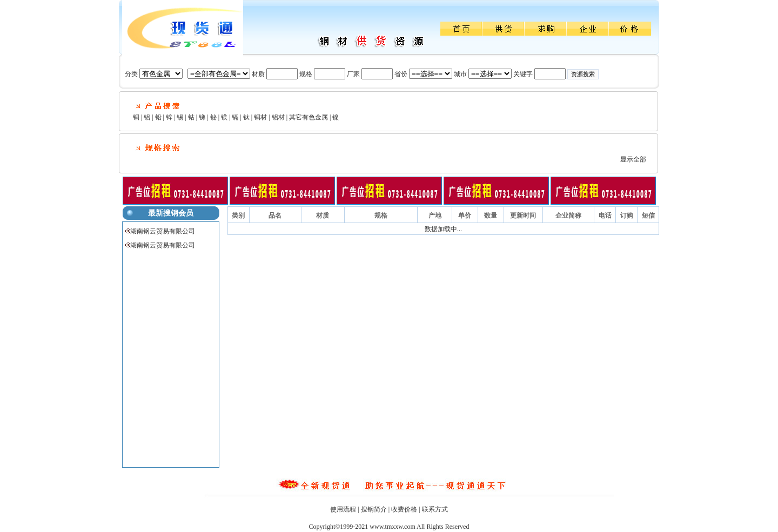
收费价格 (404, 509)
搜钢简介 (374, 509)
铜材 (260, 117)
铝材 (278, 117)
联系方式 (435, 509)
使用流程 (343, 509)
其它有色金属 (308, 117)
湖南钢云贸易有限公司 (163, 231)
